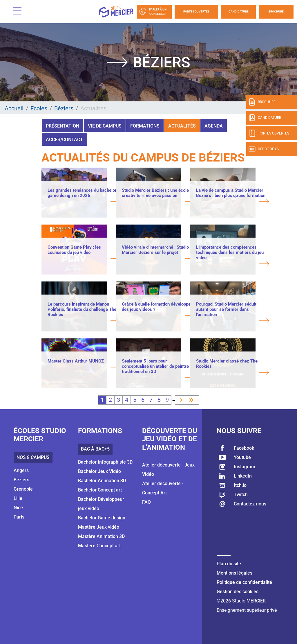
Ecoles (39, 108)
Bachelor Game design (102, 518)
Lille (18, 498)
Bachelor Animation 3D (102, 481)
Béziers (64, 108)
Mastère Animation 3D (101, 536)
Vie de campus (105, 126)
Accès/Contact (64, 140)
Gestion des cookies (238, 592)
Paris (19, 517)
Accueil (14, 108)
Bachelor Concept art (100, 490)
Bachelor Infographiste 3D (105, 462)
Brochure (276, 11)
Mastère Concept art (99, 546)
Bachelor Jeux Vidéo (99, 471)
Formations (145, 126)
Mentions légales (234, 573)
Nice (18, 508)
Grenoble (23, 489)
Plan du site (229, 564)
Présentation (63, 126)
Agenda (214, 126)
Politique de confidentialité (244, 582)
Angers (21, 470)
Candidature (239, 11)
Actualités (182, 126)
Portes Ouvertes (196, 11)
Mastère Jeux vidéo (99, 527)
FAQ (146, 502)
